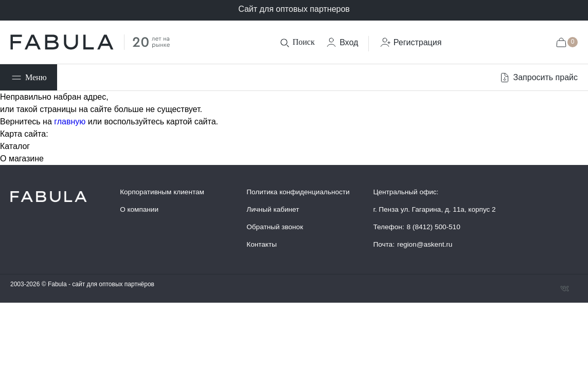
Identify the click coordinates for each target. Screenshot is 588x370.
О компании (139, 209)
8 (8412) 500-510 (434, 227)
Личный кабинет (273, 209)
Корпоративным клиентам (162, 192)
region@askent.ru (425, 244)
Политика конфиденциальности (298, 192)
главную (70, 122)
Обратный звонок (275, 227)
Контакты (262, 244)
